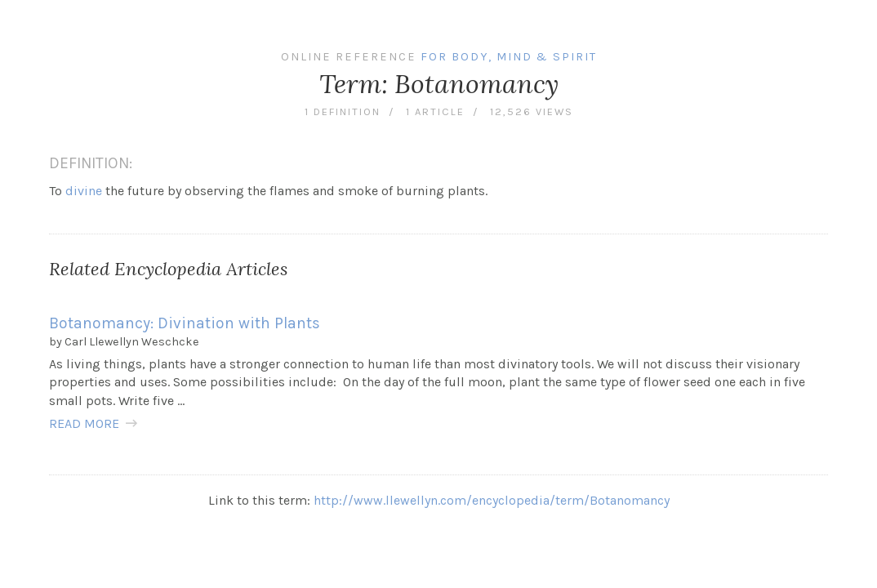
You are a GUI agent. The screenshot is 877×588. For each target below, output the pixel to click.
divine (84, 191)
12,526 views (532, 111)
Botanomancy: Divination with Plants (185, 323)
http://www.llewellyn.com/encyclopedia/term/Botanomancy (492, 500)
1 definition (343, 111)
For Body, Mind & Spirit (509, 57)
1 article (435, 111)
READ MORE (84, 423)
